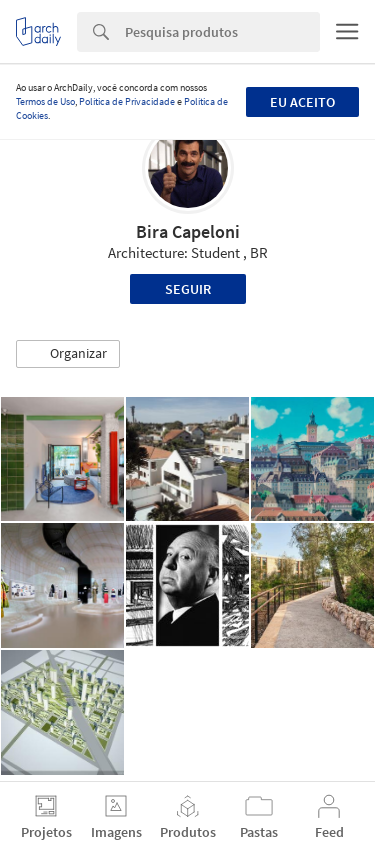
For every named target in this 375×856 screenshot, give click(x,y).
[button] (68, 354)
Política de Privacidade (127, 101)
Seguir (188, 289)
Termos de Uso (45, 101)
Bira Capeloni (188, 231)
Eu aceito (302, 102)
